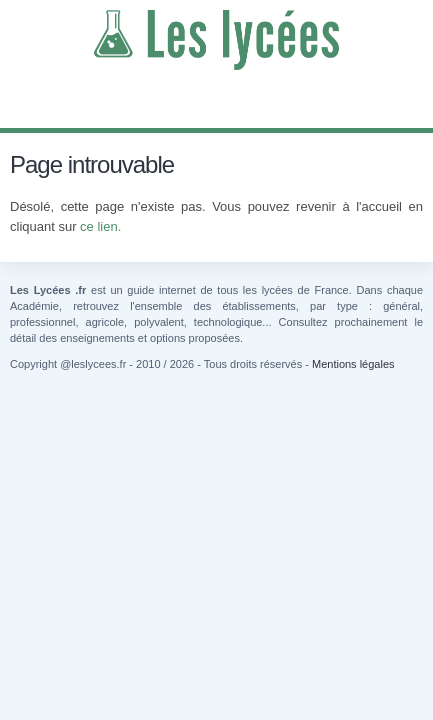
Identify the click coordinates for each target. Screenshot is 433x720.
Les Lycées (216, 40)
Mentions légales (353, 364)
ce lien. (100, 226)
